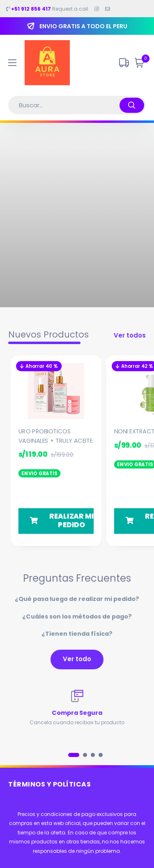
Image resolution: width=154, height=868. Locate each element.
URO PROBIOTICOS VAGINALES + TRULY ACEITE (56, 436)
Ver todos (130, 335)
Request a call (47, 9)
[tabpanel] (77, 708)
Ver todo (77, 659)
